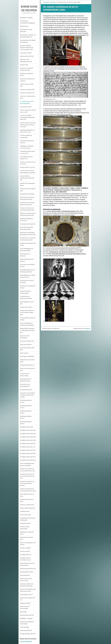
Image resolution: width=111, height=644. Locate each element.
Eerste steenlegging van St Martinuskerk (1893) (27, 250)
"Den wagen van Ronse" (26, 53)
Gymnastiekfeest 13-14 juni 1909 (27, 303)
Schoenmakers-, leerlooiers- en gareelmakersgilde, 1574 (28, 36)
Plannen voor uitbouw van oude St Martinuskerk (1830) (27, 209)
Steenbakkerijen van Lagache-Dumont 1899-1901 (28, 276)
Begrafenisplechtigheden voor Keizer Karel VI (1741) (28, 131)
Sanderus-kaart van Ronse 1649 (27, 85)
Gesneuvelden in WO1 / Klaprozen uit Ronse (26, 380)
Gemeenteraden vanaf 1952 (27, 615)
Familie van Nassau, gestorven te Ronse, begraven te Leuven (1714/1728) (28, 125)
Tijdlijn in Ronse (24, 26)
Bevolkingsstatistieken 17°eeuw (26, 407)
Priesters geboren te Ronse (27, 572)
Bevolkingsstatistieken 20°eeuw (26, 423)
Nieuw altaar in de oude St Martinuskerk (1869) (27, 228)
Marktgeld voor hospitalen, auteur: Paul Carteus (27, 147)
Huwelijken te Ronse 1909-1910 (28, 443)
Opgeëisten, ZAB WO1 (25, 603)
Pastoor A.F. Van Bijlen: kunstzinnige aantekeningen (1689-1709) (27, 117)
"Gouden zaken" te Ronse (26, 307)
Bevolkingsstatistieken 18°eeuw (26, 412)
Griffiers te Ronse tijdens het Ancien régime (27, 623)
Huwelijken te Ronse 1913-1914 (28, 450)
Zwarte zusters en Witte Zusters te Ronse (26, 580)
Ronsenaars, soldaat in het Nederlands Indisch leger (27, 585)
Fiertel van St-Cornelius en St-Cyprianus (28, 80)
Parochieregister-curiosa (26, 594)
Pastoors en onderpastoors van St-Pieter (28, 544)
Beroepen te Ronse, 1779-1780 (27, 167)
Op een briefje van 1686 (26, 107)
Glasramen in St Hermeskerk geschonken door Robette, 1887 (28, 234)
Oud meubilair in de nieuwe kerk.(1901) (27, 281)
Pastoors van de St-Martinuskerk (25, 528)
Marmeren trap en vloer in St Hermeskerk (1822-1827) (27, 198)
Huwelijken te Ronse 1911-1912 (28, 447)
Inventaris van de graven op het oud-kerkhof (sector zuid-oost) (27, 476)
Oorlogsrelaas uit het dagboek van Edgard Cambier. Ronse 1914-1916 (28, 395)
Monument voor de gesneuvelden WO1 (25, 385)
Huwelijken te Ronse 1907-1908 (28, 440)
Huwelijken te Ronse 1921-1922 (28, 457)
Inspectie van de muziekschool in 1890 (28, 244)
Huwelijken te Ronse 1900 (26, 427)
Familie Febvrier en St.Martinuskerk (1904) (26, 297)
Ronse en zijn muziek (25, 515)
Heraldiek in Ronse (25, 511)
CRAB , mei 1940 (24, 353)
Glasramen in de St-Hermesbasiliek (25, 607)
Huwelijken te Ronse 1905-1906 (28, 437)
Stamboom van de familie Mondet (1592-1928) (27, 69)
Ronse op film (23, 612)
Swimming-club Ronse (26, 344)
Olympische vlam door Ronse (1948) (27, 361)
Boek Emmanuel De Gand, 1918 (28, 569)
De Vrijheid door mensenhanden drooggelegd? (27, 22)
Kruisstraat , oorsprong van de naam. (28, 97)
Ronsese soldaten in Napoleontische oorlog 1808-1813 (27, 178)
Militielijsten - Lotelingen (26, 618)
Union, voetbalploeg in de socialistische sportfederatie (27, 324)
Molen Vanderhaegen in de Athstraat (27, 260)
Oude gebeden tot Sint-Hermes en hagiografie (28, 519)
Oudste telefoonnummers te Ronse (27, 495)
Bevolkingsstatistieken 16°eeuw (26, 401)
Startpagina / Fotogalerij (26, 18)
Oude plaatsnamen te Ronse (27, 365)
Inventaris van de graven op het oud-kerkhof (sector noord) (28, 490)
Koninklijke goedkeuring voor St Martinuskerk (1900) (28, 271)
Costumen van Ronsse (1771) (27, 93)
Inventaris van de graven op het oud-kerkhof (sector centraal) (27, 483)
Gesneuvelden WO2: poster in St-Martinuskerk (27, 564)
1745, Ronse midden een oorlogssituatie (26, 136)
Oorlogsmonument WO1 (26, 390)
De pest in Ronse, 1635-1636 (27, 56)
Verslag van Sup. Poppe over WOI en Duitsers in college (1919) (27, 312)
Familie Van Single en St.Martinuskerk (26, 292)
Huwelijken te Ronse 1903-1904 (28, 434)
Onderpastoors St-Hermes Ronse (27, 538)
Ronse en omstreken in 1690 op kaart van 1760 (28, 111)
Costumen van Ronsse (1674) (27, 89)
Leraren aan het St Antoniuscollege (25, 375)
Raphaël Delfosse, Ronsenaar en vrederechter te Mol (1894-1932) (27, 330)
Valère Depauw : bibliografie (27, 356)
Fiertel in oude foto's (25, 551)
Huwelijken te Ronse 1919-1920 (28, 453)
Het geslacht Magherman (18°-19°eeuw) (26, 220)
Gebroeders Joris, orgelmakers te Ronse (28, 287)
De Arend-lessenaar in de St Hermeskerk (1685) (27, 102)
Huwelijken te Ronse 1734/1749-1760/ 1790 (25, 559)
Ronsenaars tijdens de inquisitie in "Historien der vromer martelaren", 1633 (27, 48)
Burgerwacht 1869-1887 (26, 630)
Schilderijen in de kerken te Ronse (27, 500)
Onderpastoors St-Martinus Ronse (27, 533)
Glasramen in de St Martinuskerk (25, 337)
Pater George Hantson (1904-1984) (27, 349)
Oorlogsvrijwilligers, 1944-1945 (28, 634)
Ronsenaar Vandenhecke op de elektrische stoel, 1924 (28, 590)
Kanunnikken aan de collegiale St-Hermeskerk (28, 41)
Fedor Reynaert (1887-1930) (27, 341)
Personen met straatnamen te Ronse (28, 369)
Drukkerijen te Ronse (25, 523)
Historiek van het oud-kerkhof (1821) (28, 190)
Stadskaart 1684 (24, 65)
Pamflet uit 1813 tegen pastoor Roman (28, 184)
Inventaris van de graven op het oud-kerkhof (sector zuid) (27, 470)
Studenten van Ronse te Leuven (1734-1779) (28, 163)
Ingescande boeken (25, 575)
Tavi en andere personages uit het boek (28, 319)
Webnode (88, 328)
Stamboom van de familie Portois (27, 74)
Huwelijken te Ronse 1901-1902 (28, 430)
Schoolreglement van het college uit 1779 (26, 158)
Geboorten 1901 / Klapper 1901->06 (28, 599)
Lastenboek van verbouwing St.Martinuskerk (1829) (27, 204)
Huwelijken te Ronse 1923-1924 (28, 460)
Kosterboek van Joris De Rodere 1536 (26, 31)
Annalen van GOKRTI (25, 548)
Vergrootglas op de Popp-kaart (28, 224)
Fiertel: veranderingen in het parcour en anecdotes (27, 464)
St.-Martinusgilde (24, 627)
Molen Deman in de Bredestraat (25, 255)
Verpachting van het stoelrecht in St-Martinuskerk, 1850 (28, 239)
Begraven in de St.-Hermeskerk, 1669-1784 (26, 60)
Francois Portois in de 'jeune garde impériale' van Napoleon (28, 172)
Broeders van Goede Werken (27, 505)
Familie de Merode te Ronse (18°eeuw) (27, 142)
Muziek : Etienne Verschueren (28, 508)
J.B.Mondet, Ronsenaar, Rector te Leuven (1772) (28, 152)
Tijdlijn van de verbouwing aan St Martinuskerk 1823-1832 (28, 214)
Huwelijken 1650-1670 (26, 555)
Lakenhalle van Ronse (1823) (27, 194)
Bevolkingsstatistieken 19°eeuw (26, 417)
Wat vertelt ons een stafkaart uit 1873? (27, 265)
